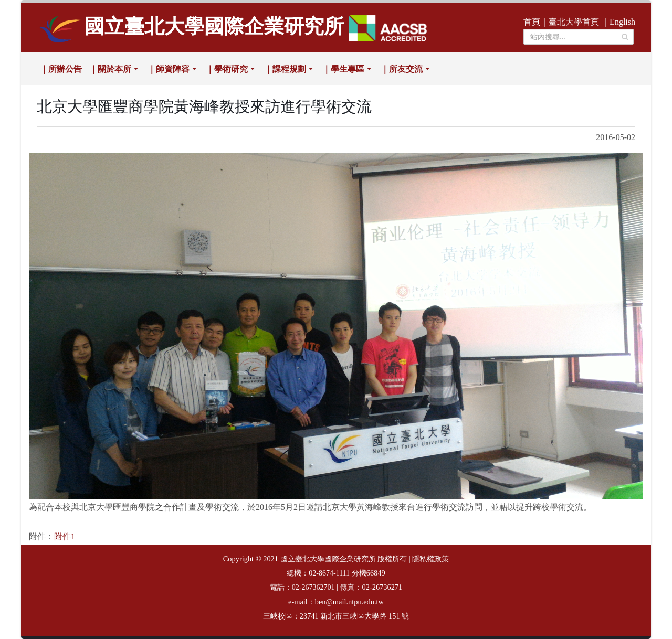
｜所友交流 (402, 69)
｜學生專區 (343, 69)
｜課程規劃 (285, 69)
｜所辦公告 (61, 69)
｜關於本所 (110, 69)
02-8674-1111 (329, 573)
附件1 (65, 536)
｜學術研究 (227, 69)
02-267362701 (313, 587)
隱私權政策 (430, 559)
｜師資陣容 (169, 69)
